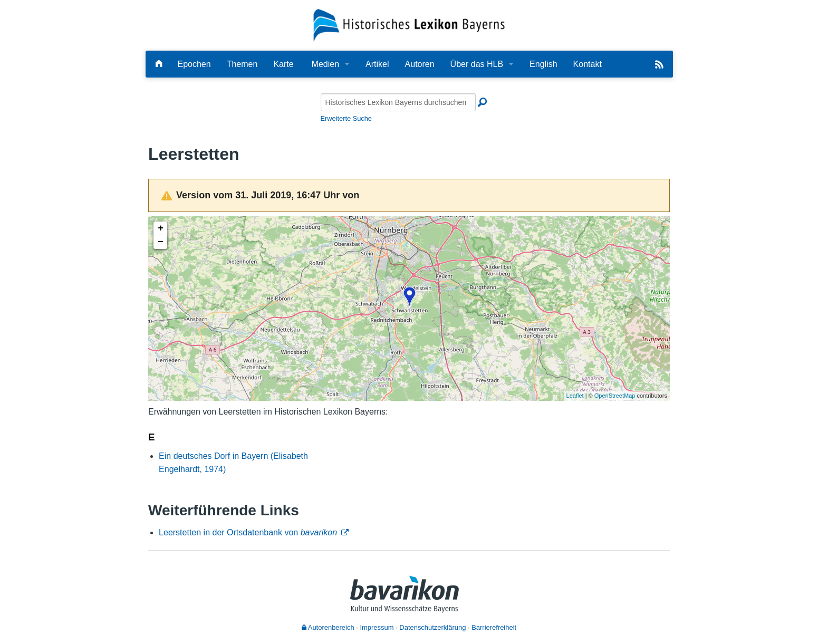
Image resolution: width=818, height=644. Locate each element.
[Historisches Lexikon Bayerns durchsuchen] (398, 102)
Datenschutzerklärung (432, 627)
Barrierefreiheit (494, 627)
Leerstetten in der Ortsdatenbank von (248, 532)
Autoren (420, 64)
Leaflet (575, 396)
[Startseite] (409, 25)
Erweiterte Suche (346, 118)
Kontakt (588, 64)
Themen (242, 64)
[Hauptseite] (159, 64)
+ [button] (161, 228)
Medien (325, 64)
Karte (283, 64)
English (543, 64)
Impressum (377, 627)
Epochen (194, 64)
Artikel (377, 64)
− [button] (161, 242)
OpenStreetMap (615, 396)
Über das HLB (477, 64)
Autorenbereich (328, 627)
